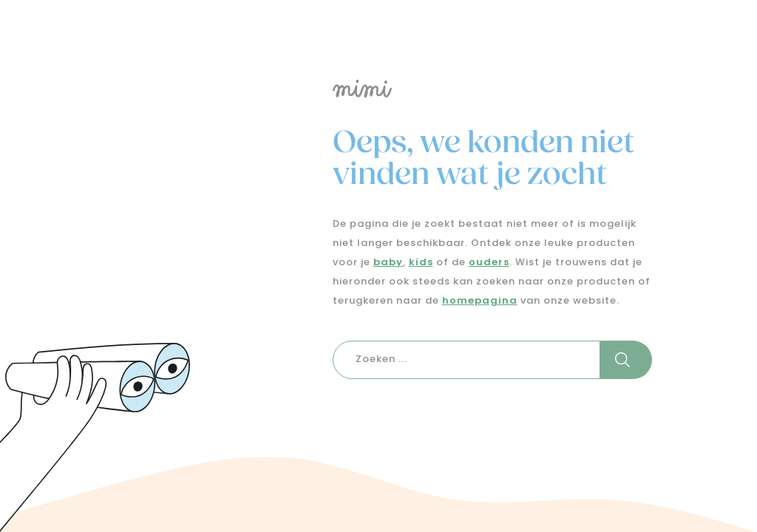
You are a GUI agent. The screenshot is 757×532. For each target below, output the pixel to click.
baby (388, 263)
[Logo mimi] (475, 89)
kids (421, 263)
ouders (489, 263)
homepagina (480, 301)
